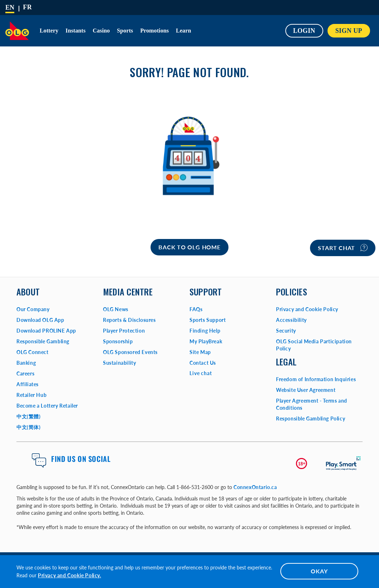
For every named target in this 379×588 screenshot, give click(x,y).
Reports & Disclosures (129, 320)
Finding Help (205, 331)
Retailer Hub (31, 395)
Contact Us (203, 363)
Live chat (201, 373)
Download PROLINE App (46, 331)
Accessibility (291, 320)
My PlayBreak (206, 341)
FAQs (196, 309)
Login (304, 31)
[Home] (189, 247)
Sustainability (119, 363)
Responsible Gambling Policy (311, 418)
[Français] (27, 7)
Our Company (33, 309)
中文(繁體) (29, 416)
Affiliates (28, 384)
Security (286, 331)
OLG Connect (33, 352)
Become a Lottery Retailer (47, 406)
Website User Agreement (306, 390)
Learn (183, 31)
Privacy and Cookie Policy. (70, 575)
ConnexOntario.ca (255, 487)
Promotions (154, 31)
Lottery (49, 31)
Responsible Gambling (43, 341)
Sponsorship (118, 341)
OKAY (319, 571)
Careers (25, 373)
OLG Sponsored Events (130, 352)
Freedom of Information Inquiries (316, 379)
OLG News (116, 309)
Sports (125, 31)
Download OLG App (40, 320)
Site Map (200, 352)
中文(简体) (29, 427)
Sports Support (208, 320)
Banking (26, 363)
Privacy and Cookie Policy (307, 309)
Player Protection (124, 331)
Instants (75, 31)
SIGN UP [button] (349, 31)
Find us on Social (81, 459)
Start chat (343, 248)
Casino (101, 31)
